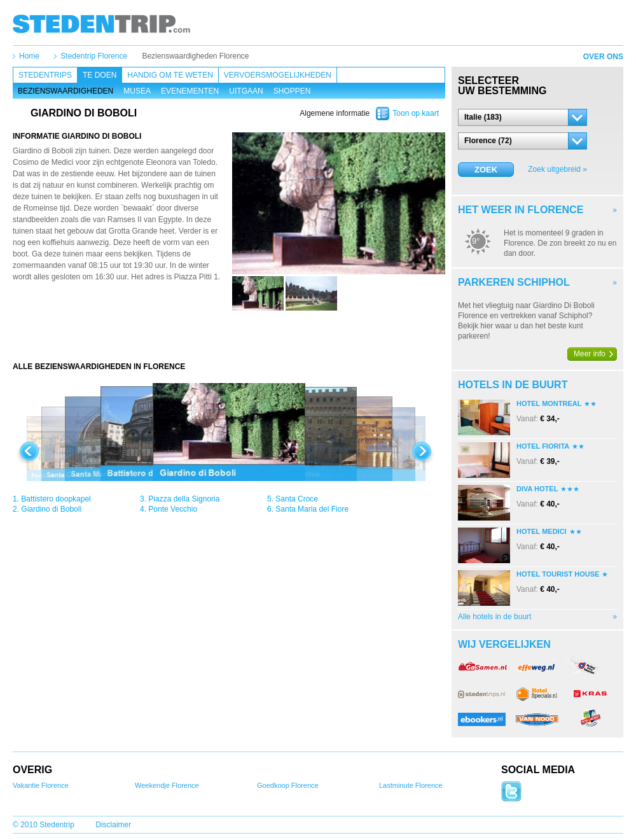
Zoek (486, 170)
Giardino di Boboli (51, 509)
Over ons (603, 57)
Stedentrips (45, 75)
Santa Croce (297, 499)
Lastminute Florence (411, 785)
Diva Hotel (537, 489)
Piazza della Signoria (184, 499)
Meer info (590, 354)
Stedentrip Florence (94, 56)
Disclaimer (113, 825)
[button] (522, 117)
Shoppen (292, 91)
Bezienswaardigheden (66, 91)
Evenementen (190, 91)
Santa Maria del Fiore (312, 509)
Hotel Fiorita (543, 446)
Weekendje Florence (167, 785)
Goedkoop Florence (288, 785)
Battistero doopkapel (56, 499)
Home (29, 56)
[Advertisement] (229, 336)
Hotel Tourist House (558, 574)
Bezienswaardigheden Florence (195, 56)
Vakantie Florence (41, 785)
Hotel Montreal (549, 403)
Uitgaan (246, 91)
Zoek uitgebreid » (557, 169)
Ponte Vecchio (173, 509)
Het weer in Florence (521, 210)
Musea (137, 91)
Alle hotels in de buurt (494, 617)
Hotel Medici (542, 531)
